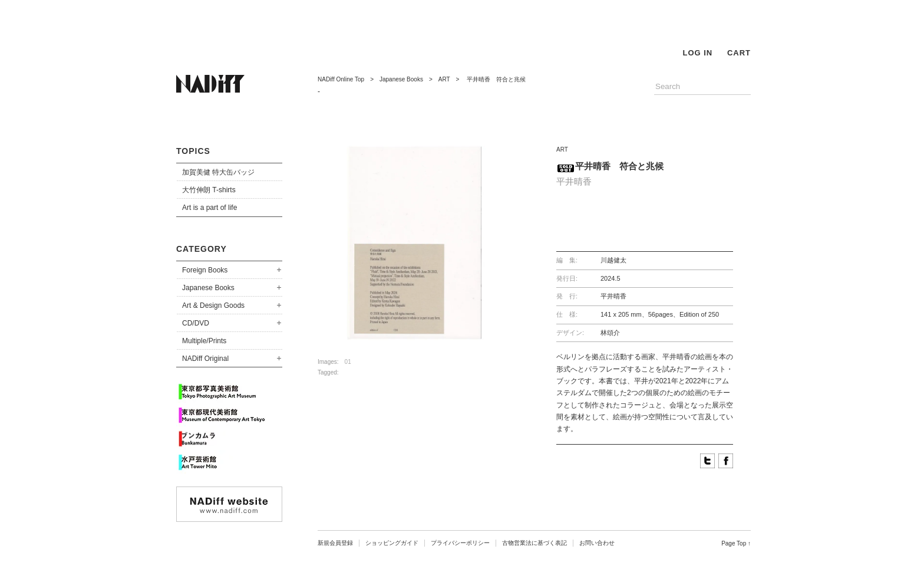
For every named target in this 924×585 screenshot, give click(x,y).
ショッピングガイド (392, 543)
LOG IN (697, 53)
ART (444, 79)
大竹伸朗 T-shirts (209, 190)
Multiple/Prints (204, 341)
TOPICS (193, 151)
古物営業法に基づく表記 (534, 543)
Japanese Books (208, 288)
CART (739, 53)
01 (348, 362)
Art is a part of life (209, 208)
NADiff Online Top (341, 79)
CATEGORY (202, 249)
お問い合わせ (597, 543)
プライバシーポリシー (460, 543)
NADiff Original (205, 359)
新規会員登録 (335, 543)
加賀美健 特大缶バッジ (218, 172)
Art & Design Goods (213, 305)
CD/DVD (196, 323)
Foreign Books (205, 270)
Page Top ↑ (736, 543)
